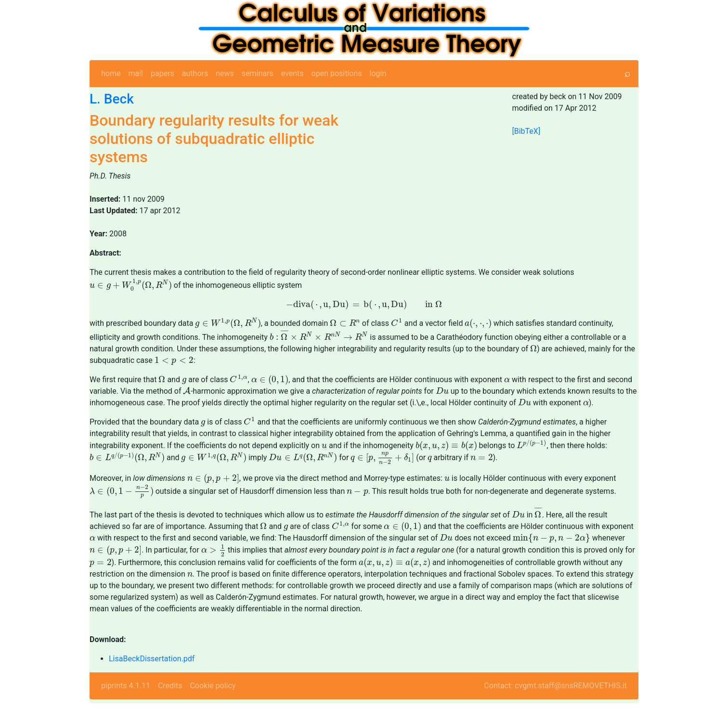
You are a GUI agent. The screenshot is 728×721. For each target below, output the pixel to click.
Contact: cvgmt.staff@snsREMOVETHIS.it (555, 703)
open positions (337, 73)
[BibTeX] (526, 131)
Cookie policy (213, 703)
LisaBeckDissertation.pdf (152, 676)
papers (162, 73)
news (225, 73)
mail (136, 73)
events (292, 73)
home (111, 73)
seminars (258, 73)
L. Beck (112, 99)
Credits (170, 703)
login (378, 73)
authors (195, 73)
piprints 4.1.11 (126, 703)
